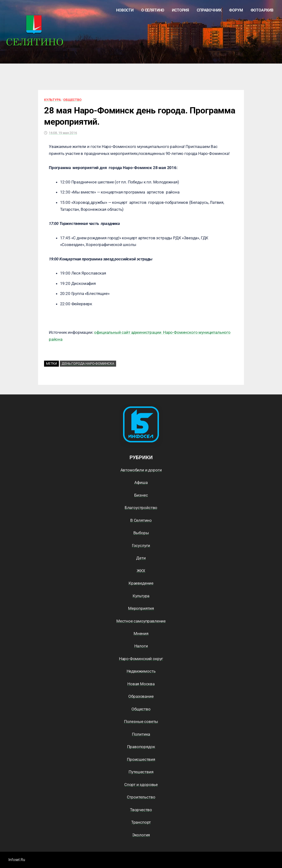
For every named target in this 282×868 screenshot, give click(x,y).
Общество (72, 100)
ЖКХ (141, 571)
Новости (125, 10)
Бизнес (141, 495)
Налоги (141, 646)
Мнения (141, 633)
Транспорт (141, 822)
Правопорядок (141, 747)
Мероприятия (141, 608)
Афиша (141, 482)
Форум (236, 10)
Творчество (141, 810)
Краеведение (141, 583)
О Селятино (153, 10)
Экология (141, 835)
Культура (52, 100)
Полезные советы (141, 721)
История (180, 10)
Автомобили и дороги (141, 470)
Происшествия (141, 759)
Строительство (141, 797)
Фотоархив (262, 10)
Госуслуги (141, 545)
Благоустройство (141, 508)
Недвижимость (141, 671)
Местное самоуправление (141, 621)
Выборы (141, 533)
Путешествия (141, 772)
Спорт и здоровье (141, 785)
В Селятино (141, 520)
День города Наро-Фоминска (88, 364)
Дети (141, 558)
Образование (141, 696)
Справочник (209, 10)
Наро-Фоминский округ (141, 659)
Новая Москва (141, 684)
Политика (141, 734)
